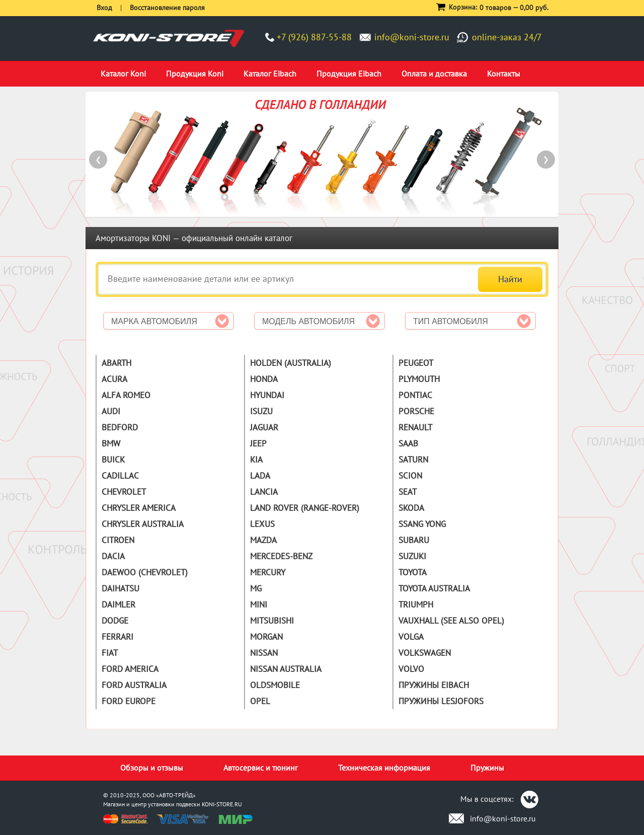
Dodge (115, 621)
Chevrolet (124, 492)
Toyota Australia (434, 588)
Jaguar (264, 427)
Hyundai (267, 395)
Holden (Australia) (291, 363)
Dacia (113, 556)
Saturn (413, 460)
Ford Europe (129, 701)
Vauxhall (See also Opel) (451, 621)
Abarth (116, 363)
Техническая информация (384, 768)
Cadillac (120, 476)
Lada (260, 476)
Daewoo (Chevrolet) (145, 572)
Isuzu (261, 411)
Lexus (262, 524)
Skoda (411, 508)
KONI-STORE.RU (222, 804)
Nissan (264, 653)
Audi (111, 411)
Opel (260, 701)
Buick (113, 460)
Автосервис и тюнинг (261, 768)
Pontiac (415, 395)
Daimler (118, 604)
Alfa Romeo (126, 395)
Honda (264, 379)
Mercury (268, 572)
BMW (111, 443)
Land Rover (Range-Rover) (305, 508)
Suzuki (412, 556)
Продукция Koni (195, 73)
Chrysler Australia (143, 524)
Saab (408, 443)
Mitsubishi (272, 621)
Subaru (414, 540)
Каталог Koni (123, 73)
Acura (114, 379)
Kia (256, 460)
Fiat (110, 653)
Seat (408, 492)
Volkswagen (425, 653)
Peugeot (416, 363)
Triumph (416, 604)
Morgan (266, 637)
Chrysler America (139, 508)
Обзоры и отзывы (152, 768)
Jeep (258, 443)
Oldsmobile (275, 685)
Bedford (120, 427)
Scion (410, 476)
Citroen (118, 540)
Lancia (264, 492)
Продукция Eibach (349, 73)
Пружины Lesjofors (441, 701)
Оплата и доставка (434, 73)
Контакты (504, 73)
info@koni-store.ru (412, 37)
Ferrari (117, 637)
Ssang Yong (422, 524)
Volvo (411, 669)
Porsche (416, 411)
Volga (411, 637)
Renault (415, 427)
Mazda (263, 540)
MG (256, 588)
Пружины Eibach (434, 685)
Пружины (487, 768)
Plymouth (419, 379)
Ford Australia (134, 685)
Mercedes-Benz (281, 556)
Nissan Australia (286, 669)
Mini (259, 604)
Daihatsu (120, 588)
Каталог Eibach (270, 73)
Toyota (413, 572)
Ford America (130, 669)
